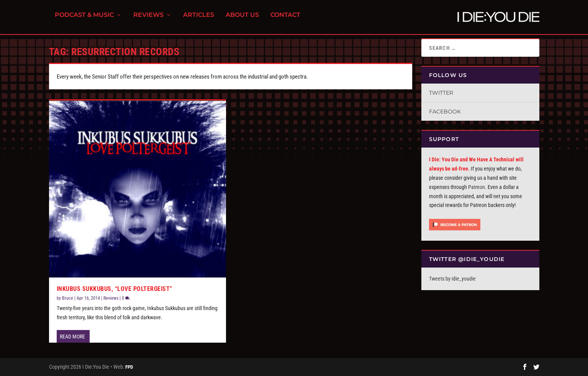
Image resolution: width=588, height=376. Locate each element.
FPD (129, 367)
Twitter (441, 93)
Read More (72, 337)
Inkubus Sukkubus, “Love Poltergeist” (115, 289)
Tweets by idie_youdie (452, 279)
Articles (199, 19)
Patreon (477, 187)
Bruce (68, 298)
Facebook (445, 112)
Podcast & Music (84, 19)
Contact (285, 19)
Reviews (148, 19)
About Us (242, 19)
